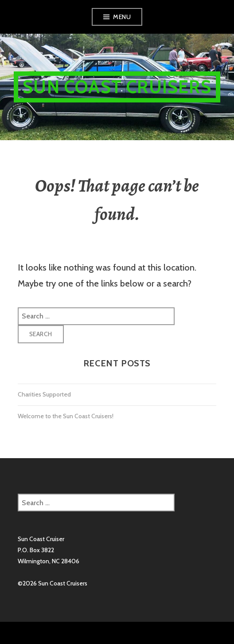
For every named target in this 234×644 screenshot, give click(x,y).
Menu (122, 17)
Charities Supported (44, 394)
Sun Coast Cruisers (117, 87)
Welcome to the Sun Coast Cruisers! (66, 416)
